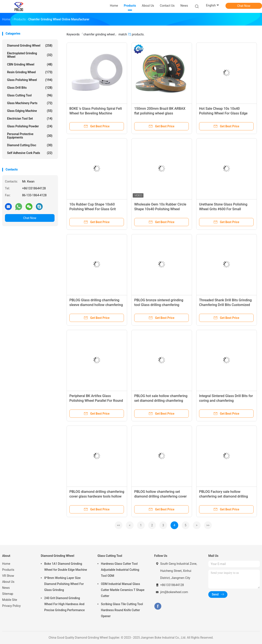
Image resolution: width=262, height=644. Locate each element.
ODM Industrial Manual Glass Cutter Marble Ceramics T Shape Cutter (123, 590)
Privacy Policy (11, 606)
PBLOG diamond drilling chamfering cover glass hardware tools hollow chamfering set (97, 496)
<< (119, 525)
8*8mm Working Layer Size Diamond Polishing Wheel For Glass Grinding (64, 584)
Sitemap (8, 594)
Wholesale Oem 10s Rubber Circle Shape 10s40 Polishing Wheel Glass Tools (160, 209)
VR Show (8, 576)
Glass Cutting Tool (30, 95)
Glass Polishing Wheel (30, 80)
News (6, 588)
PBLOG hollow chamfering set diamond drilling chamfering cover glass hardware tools (160, 496)
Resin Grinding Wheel (30, 72)
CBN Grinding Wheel (30, 64)
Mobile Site (10, 600)
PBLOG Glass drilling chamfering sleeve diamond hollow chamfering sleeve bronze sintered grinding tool (97, 305)
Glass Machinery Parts (30, 103)
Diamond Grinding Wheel (30, 46)
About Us (8, 582)
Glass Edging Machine (30, 111)
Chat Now (244, 6)
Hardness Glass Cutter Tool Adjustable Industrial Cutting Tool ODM (120, 570)
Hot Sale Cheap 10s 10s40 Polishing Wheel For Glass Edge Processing (223, 113)
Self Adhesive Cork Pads (30, 153)
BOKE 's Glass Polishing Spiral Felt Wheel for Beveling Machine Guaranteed (96, 113)
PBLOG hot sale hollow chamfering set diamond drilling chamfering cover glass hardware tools (161, 401)
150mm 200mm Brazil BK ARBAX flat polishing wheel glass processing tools (160, 113)
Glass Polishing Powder (30, 126)
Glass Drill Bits (30, 88)
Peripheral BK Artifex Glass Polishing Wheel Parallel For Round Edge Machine (96, 401)
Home (6, 564)
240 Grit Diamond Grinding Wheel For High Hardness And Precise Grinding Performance (64, 604)
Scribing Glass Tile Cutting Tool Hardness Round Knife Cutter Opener (122, 610)
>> (208, 525)
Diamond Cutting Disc (30, 145)
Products (8, 570)
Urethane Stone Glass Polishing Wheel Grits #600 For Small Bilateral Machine (223, 209)
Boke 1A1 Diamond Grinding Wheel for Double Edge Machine (66, 567)
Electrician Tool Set (30, 119)
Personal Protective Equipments (30, 136)
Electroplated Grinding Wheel (30, 55)
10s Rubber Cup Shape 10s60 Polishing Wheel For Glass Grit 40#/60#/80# (93, 209)
